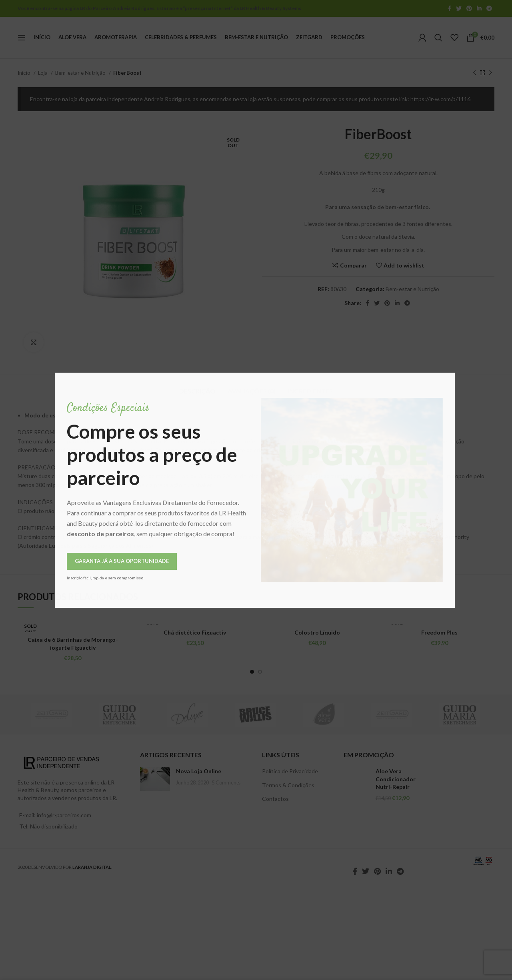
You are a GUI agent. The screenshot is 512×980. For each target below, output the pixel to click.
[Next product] (490, 73)
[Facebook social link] (449, 8)
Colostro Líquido (317, 632)
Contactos (275, 799)
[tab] (197, 387)
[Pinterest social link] (469, 8)
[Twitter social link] (459, 8)
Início (25, 73)
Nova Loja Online (199, 771)
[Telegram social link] (489, 8)
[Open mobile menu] (22, 38)
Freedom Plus (439, 632)
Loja (43, 73)
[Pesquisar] (438, 38)
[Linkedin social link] (479, 8)
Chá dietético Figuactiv (195, 632)
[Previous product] (474, 73)
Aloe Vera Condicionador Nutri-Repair (396, 779)
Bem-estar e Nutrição (81, 73)
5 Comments (226, 783)
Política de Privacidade (290, 771)
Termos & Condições (288, 785)
